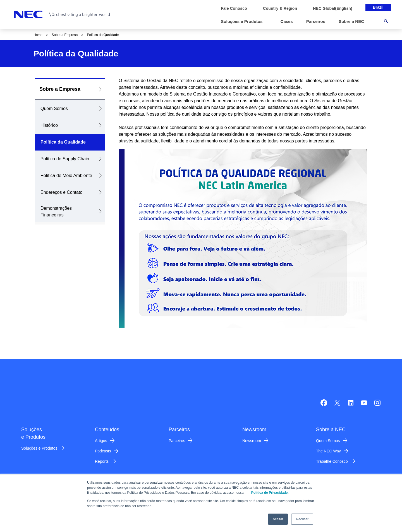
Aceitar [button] (278, 519)
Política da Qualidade (63, 142)
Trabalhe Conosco (332, 461)
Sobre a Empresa (65, 35)
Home (38, 35)
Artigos (101, 441)
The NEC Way (328, 451)
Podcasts (103, 451)
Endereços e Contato (61, 192)
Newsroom (252, 441)
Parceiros (177, 441)
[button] (244, 22)
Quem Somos (54, 108)
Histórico (49, 125)
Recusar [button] (302, 519)
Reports (102, 461)
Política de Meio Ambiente (66, 176)
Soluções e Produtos (39, 448)
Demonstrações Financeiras (56, 212)
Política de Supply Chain (65, 159)
